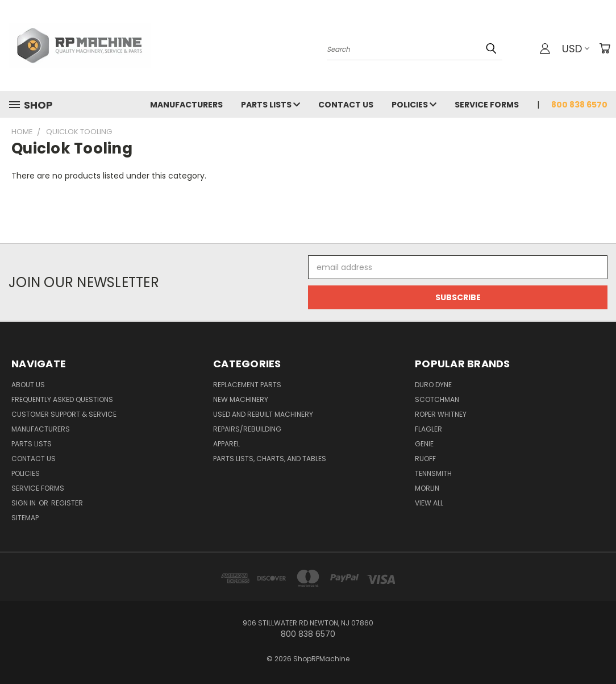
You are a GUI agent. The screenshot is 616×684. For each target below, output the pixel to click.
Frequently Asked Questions (62, 399)
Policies (414, 105)
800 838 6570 (579, 105)
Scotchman (437, 399)
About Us (28, 385)
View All (429, 503)
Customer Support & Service (64, 414)
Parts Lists (270, 105)
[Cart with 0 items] (605, 48)
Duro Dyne (433, 385)
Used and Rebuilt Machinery (263, 414)
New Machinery (241, 399)
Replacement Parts (247, 385)
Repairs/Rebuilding (247, 429)
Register (67, 503)
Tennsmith (433, 473)
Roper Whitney (441, 414)
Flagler (428, 429)
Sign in (24, 503)
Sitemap (25, 518)
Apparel (226, 444)
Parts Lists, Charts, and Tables (270, 459)
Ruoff (425, 459)
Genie (424, 444)
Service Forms (487, 105)
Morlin (427, 488)
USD (576, 49)
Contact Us (346, 105)
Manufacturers (186, 105)
